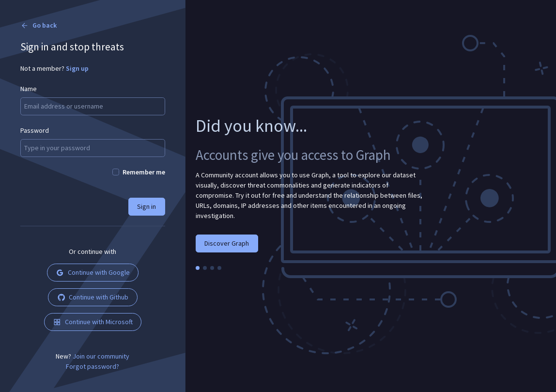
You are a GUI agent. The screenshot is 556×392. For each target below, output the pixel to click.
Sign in (147, 206)
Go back (39, 25)
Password (35, 130)
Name (29, 89)
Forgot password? (93, 366)
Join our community (101, 356)
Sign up (77, 68)
